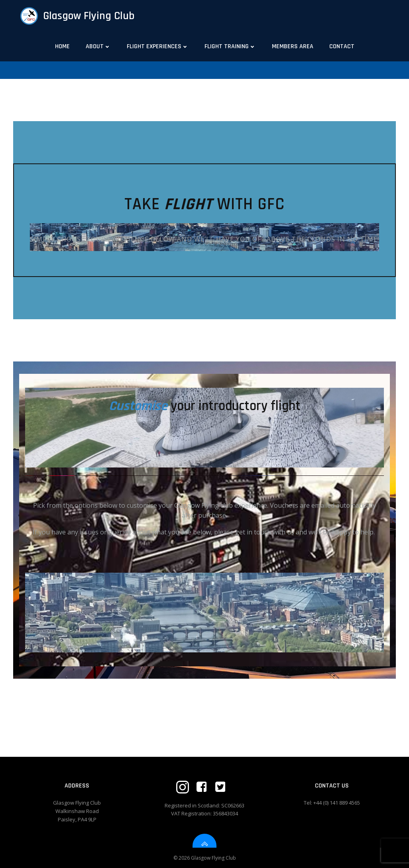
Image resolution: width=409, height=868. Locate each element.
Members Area (293, 46)
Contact (342, 46)
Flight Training (230, 46)
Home (62, 46)
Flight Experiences (158, 46)
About (98, 46)
